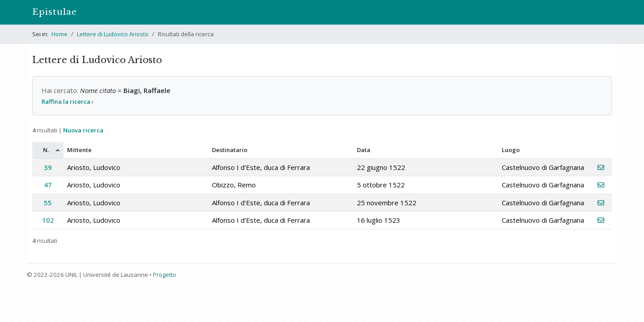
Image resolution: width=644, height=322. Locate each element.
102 (48, 220)
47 (48, 185)
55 (48, 203)
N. (46, 150)
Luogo (511, 150)
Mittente (79, 150)
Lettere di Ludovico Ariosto (113, 34)
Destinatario (230, 150)
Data (364, 150)
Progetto (165, 275)
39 (48, 167)
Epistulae (55, 12)
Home (59, 34)
